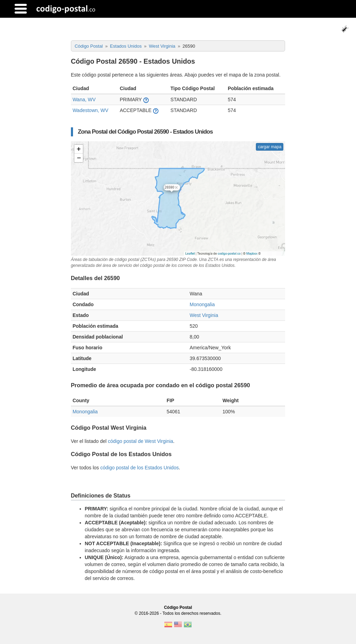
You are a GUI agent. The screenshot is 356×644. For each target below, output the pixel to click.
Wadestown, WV (91, 110)
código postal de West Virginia (140, 441)
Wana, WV (84, 100)
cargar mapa (270, 147)
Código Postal (178, 607)
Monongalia (202, 304)
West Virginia (204, 315)
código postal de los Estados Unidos (139, 468)
